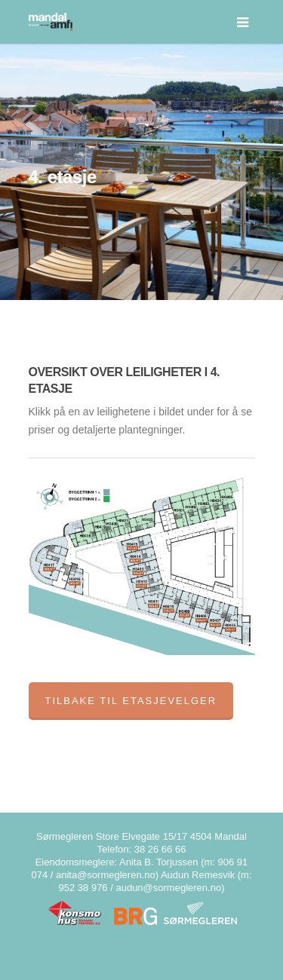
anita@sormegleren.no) (107, 875)
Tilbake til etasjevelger (131, 701)
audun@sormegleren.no (168, 888)
